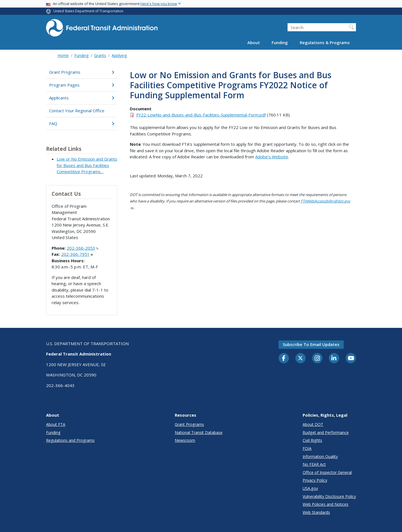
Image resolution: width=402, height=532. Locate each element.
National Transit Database (199, 432)
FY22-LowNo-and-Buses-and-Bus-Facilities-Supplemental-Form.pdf (201, 115)
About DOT (313, 424)
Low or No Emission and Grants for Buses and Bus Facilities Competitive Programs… (87, 165)
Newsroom (185, 440)
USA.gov (310, 488)
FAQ (82, 123)
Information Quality (320, 456)
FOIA (307, 448)
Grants (100, 55)
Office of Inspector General (327, 472)
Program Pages (82, 85)
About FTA (56, 424)
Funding (280, 42)
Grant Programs (82, 72)
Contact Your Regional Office (77, 111)
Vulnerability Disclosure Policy (329, 496)
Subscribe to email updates (311, 344)
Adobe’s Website (272, 157)
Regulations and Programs (70, 440)
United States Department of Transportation (88, 11)
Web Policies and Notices (326, 504)
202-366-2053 (83, 248)
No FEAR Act (314, 464)
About (254, 42)
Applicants (82, 98)
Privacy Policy (315, 480)
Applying (119, 55)
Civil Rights (312, 440)
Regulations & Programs (325, 42)
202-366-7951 (77, 254)
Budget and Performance (326, 432)
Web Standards (316, 512)
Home (63, 55)
